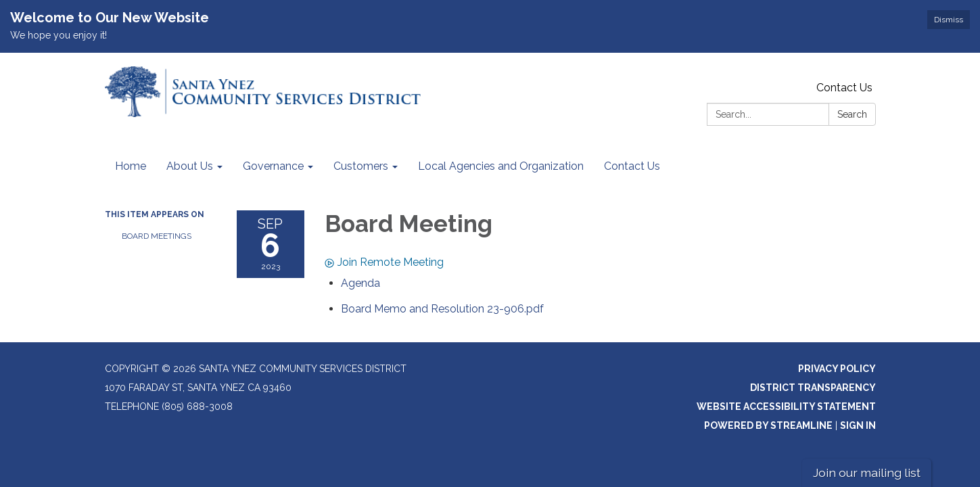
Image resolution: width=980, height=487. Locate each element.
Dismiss (949, 20)
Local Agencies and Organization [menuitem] (501, 166)
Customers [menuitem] (361, 166)
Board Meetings (157, 236)
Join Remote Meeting (384, 262)
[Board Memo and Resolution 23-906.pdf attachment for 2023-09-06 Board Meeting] (442, 309)
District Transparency (813, 388)
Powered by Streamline (768, 425)
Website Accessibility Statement (786, 407)
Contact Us (844, 88)
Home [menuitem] (131, 166)
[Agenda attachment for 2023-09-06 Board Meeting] (360, 283)
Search (852, 114)
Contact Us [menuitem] (632, 166)
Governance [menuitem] (273, 166)
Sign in (858, 425)
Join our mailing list (867, 472)
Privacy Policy (837, 369)
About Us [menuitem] (190, 166)
